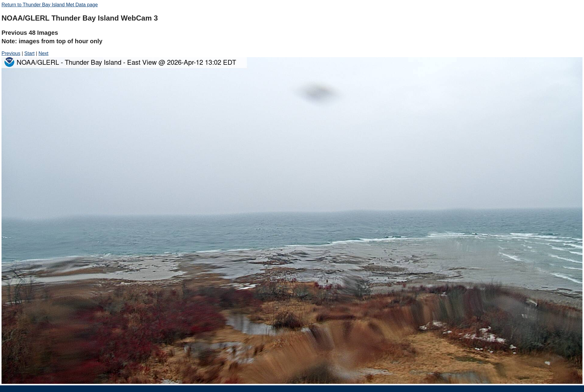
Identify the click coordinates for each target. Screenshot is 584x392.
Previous (11, 53)
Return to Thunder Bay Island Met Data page (50, 5)
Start (29, 53)
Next (43, 53)
